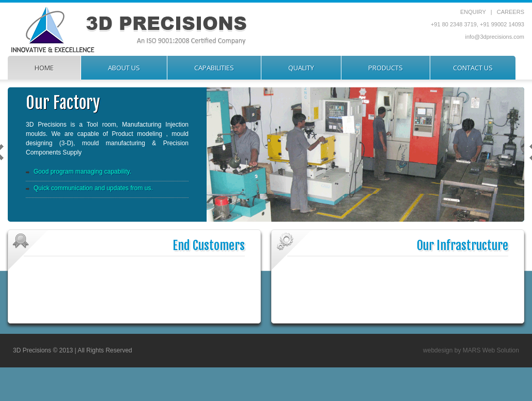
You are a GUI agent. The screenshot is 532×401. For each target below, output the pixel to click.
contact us (473, 68)
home (44, 68)
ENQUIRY (473, 12)
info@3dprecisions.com (495, 37)
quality (301, 68)
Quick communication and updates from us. (93, 188)
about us (124, 68)
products (386, 68)
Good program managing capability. (82, 172)
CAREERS (511, 12)
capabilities (214, 68)
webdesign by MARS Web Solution (471, 350)
